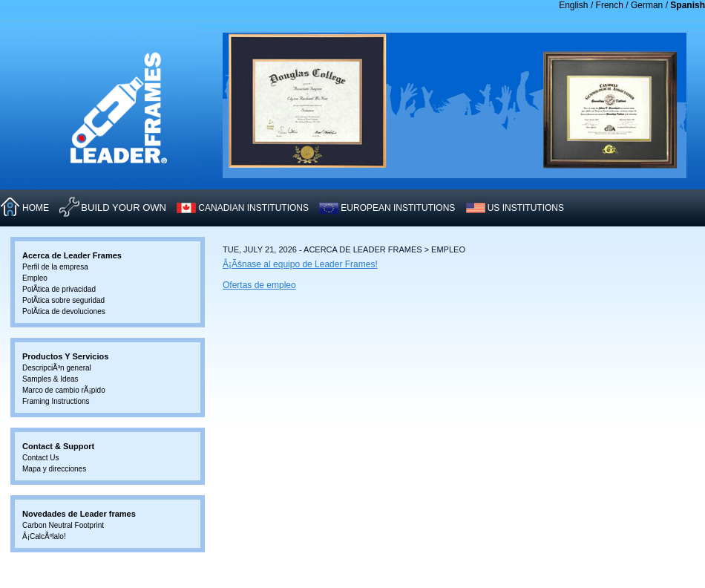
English (573, 5)
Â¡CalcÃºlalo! (44, 536)
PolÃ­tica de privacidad (59, 289)
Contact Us (40, 458)
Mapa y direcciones (54, 469)
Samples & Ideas (50, 379)
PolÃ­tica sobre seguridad (63, 300)
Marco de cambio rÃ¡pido (64, 390)
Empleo (35, 278)
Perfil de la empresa (55, 267)
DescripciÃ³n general (57, 368)
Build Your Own (124, 208)
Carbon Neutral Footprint (63, 525)
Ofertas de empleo (259, 285)
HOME (36, 208)
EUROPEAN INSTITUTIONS (398, 208)
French (610, 5)
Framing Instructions (56, 401)
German (647, 5)
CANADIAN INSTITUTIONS (253, 208)
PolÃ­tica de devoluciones (64, 311)
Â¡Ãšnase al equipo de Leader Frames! (300, 264)
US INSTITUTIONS (526, 208)
